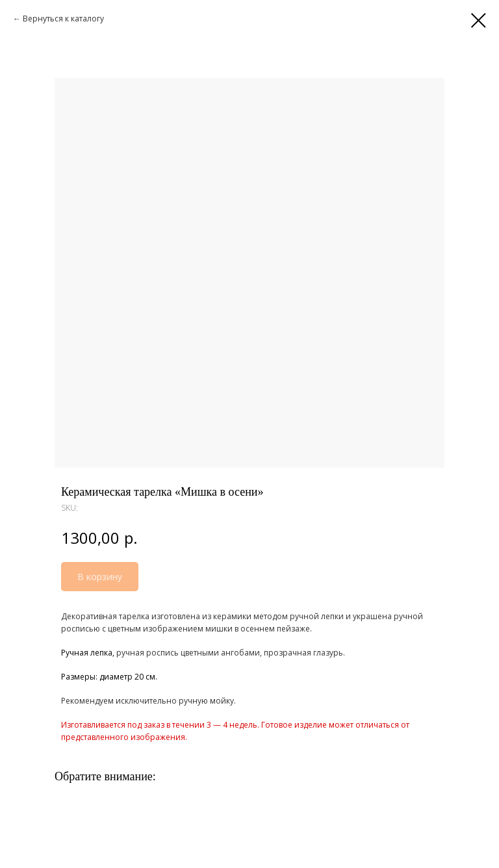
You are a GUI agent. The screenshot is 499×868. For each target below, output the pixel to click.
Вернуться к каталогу (63, 19)
